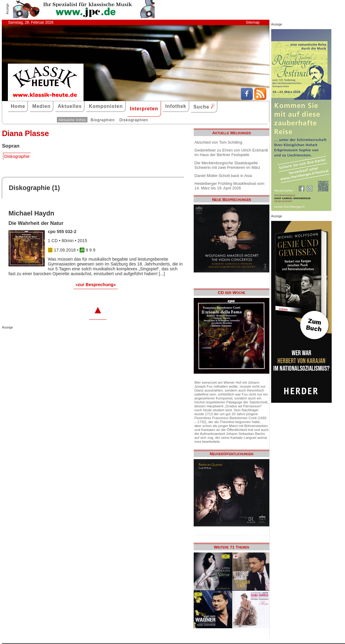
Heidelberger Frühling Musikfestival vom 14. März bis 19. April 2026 (230, 186)
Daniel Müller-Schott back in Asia (223, 176)
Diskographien (134, 120)
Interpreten (144, 109)
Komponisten (106, 106)
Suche (204, 107)
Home (18, 106)
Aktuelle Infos (72, 120)
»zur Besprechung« (96, 285)
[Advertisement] (73, 341)
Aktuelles (70, 106)
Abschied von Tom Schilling (218, 142)
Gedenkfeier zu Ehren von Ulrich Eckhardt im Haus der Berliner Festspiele (231, 152)
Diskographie (17, 156)
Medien (42, 106)
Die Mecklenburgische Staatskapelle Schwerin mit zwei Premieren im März (227, 165)
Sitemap (253, 22)
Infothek (176, 106)
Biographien (103, 120)
